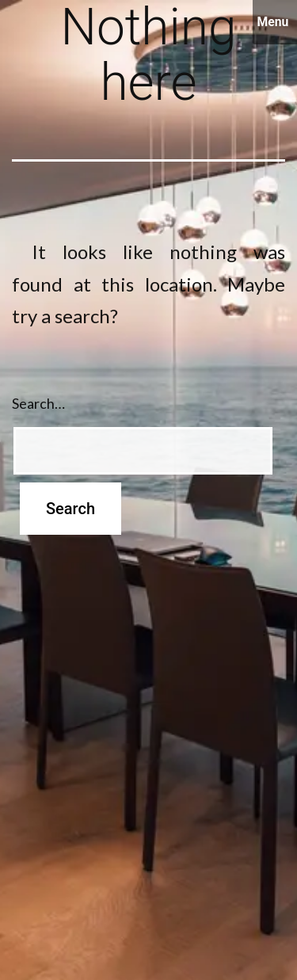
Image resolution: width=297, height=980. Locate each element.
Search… (38, 403)
